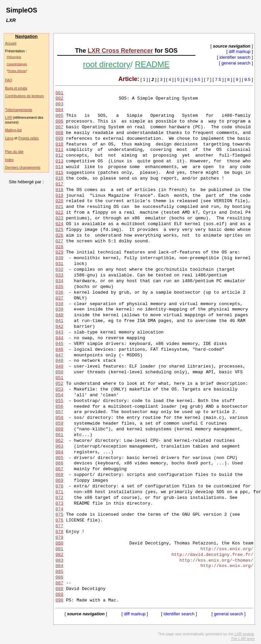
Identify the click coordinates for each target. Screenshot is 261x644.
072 (59, 498)
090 (59, 600)
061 (59, 435)
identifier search (235, 57)
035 (59, 287)
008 (59, 133)
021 (59, 207)
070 (59, 486)
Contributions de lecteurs (25, 96)
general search (236, 63)
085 (59, 572)
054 (59, 395)
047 (59, 355)
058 (59, 418)
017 (59, 184)
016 (59, 179)
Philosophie (14, 57)
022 (59, 213)
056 (59, 407)
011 (59, 150)
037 (59, 298)
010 (59, 144)
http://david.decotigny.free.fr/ (212, 555)
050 (59, 372)
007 (59, 127)
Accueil (11, 43)
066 (59, 463)
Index (9, 160)
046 (59, 350)
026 (59, 236)
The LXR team (243, 639)
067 (59, 469)
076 (59, 520)
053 (59, 390)
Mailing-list (13, 130)
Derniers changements (23, 168)
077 (59, 526)
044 (59, 338)
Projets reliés (28, 138)
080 (59, 543)
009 (59, 139)
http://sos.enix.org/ (227, 549)
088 (59, 589)
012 (59, 156)
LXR (8, 118)
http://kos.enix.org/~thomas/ (216, 561)
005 (59, 116)
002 (59, 99)
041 (59, 321)
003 (59, 104)
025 (59, 230)
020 (59, 201)
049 (59, 367)
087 (59, 583)
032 (59, 270)
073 (59, 504)
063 (59, 447)
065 (59, 458)
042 (59, 327)
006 (59, 122)
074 (59, 509)
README (152, 64)
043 (59, 332)
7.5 (218, 79)
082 (59, 555)
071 (59, 492)
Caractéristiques (17, 64)
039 (59, 310)
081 (59, 549)
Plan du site (14, 152)
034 (59, 281)
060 (59, 429)
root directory (107, 64)
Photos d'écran (17, 71)
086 (59, 578)
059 (59, 424)
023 (59, 218)
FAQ (9, 80)
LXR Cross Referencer (120, 51)
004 (59, 110)
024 (59, 224)
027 (59, 241)
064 (59, 452)
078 (59, 532)
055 (59, 401)
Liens (9, 138)
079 (59, 538)
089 (59, 595)
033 (59, 275)
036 (59, 293)
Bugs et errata (16, 88)
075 (59, 515)
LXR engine (244, 634)
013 (59, 161)
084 (59, 566)
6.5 (197, 79)
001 (59, 93)
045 (59, 344)
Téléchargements (19, 110)
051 (59, 378)
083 (59, 561)
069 (59, 481)
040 (59, 315)
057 (59, 412)
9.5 (247, 79)
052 (59, 384)
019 (59, 196)
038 (59, 304)
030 (59, 258)
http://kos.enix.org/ (227, 566)
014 (59, 167)
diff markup (240, 51)
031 (59, 264)
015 (59, 173)
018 (59, 190)
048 (59, 361)
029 (59, 252)
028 (59, 247)
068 (59, 475)
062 (59, 441)
